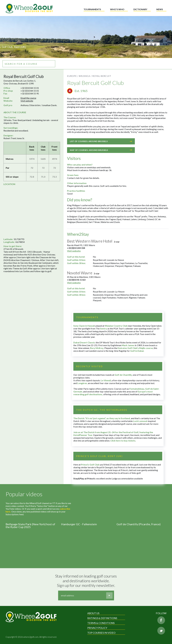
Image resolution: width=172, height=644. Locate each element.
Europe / (73, 76)
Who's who (117, 9)
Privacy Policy (97, 628)
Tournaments (92, 9)
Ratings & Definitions (102, 618)
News (160, 9)
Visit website (27, 101)
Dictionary (140, 9)
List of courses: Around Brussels (101, 141)
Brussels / (85, 76)
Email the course (28, 98)
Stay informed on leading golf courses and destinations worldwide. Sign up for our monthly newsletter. (86, 581)
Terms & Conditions (101, 623)
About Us (93, 613)
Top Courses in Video (101, 633)
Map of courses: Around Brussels (101, 150)
